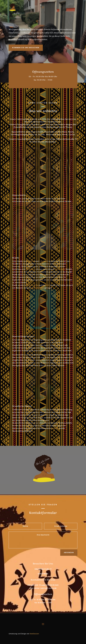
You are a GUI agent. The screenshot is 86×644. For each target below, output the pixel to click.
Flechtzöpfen (60, 269)
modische (35, 288)
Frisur (42, 288)
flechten (44, 261)
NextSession (34, 634)
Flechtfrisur (31, 269)
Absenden (69, 553)
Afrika (36, 285)
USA (47, 285)
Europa (29, 285)
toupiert (55, 428)
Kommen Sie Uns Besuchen (26, 48)
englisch (31, 261)
